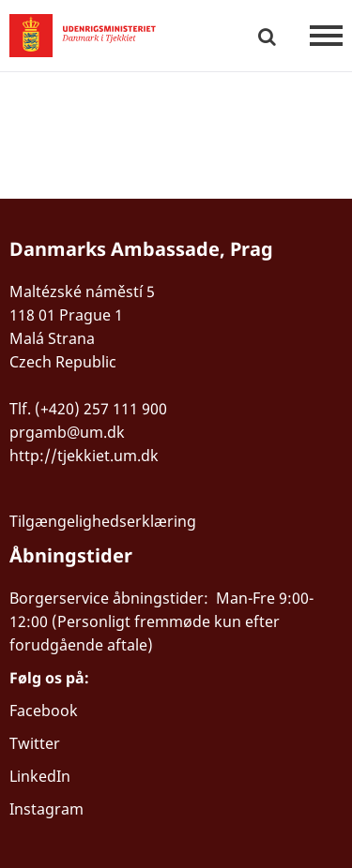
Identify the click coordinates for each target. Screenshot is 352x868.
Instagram (46, 809)
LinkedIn (40, 776)
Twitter (35, 743)
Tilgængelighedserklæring (103, 521)
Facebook (44, 711)
